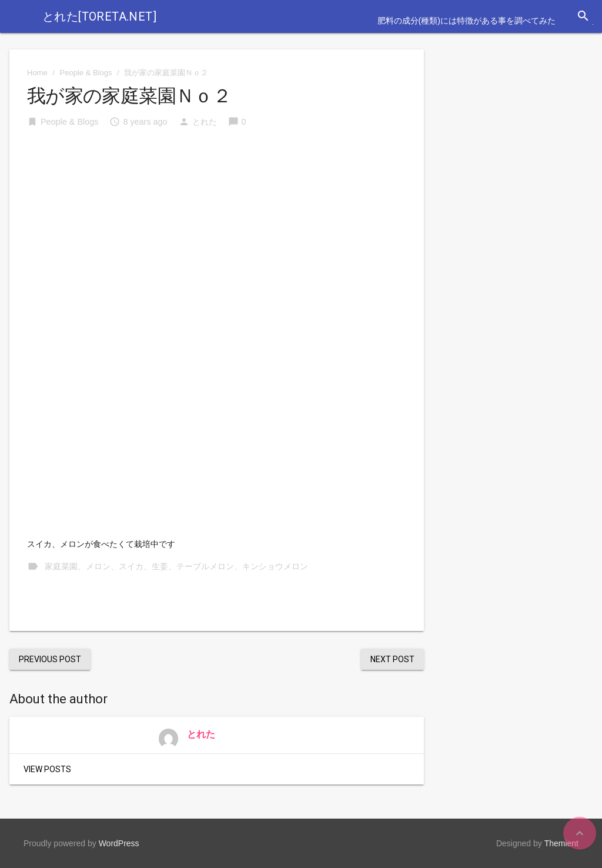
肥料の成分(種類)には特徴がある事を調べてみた (466, 21)
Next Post (392, 659)
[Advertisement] (217, 228)
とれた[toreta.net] (99, 16)
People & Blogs (86, 73)
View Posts (47, 769)
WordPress (119, 843)
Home (37, 73)
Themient (561, 843)
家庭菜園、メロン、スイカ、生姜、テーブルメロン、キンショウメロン (176, 566)
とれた (205, 122)
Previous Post (50, 659)
